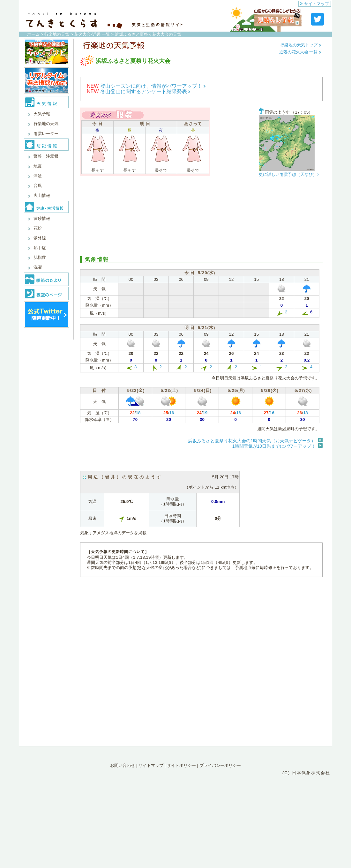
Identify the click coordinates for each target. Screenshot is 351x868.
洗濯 (38, 267)
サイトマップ (315, 4)
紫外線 (40, 238)
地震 (38, 166)
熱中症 (40, 248)
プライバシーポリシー (220, 765)
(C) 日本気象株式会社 (306, 773)
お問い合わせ (123, 765)
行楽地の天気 (57, 34)
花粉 (38, 228)
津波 (38, 176)
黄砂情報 (42, 218)
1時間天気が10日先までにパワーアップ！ (274, 446)
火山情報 (42, 195)
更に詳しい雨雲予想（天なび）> (289, 174)
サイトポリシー (181, 765)
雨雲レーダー (46, 134)
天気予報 (42, 114)
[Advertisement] (201, 218)
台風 (38, 186)
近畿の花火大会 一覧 (300, 52)
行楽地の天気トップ (301, 45)
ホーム (33, 34)
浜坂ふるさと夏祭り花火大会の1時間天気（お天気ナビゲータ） (252, 441)
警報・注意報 (46, 156)
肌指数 (40, 257)
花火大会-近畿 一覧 (92, 34)
